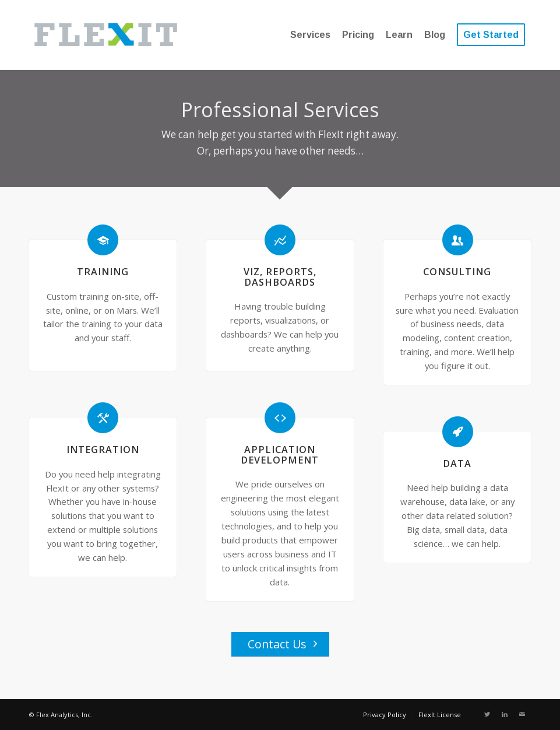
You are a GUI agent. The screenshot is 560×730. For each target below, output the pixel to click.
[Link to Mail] (522, 714)
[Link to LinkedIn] (505, 714)
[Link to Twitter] (487, 714)
